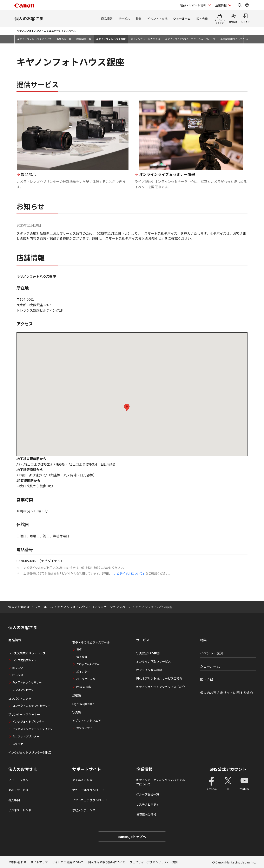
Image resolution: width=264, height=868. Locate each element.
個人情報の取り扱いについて (107, 862)
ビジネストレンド (20, 810)
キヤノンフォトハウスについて (34, 39)
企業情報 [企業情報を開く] (221, 5)
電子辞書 (82, 657)
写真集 (77, 712)
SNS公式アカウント (228, 769)
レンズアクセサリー (24, 690)
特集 (139, 19)
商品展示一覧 (84, 39)
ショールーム (182, 19)
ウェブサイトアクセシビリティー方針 (154, 862)
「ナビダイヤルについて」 (128, 573)
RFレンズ (18, 668)
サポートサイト (87, 769)
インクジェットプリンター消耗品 (30, 752)
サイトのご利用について (68, 862)
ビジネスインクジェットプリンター (34, 729)
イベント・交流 (157, 19)
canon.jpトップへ (132, 836)
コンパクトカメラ (20, 699)
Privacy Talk (84, 686)
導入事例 (14, 800)
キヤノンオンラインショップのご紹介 (161, 687)
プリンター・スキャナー (24, 714)
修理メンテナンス (84, 810)
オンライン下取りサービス (153, 661)
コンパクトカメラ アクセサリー (31, 706)
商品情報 (107, 19)
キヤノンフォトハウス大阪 (145, 39)
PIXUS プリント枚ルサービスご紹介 (159, 678)
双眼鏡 (77, 695)
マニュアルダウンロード (88, 790)
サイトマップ (39, 862)
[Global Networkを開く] (247, 5)
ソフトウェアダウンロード (90, 800)
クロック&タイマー (88, 664)
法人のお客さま (23, 769)
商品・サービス (18, 790)
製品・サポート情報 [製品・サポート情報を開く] (193, 5)
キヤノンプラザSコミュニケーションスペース (190, 39)
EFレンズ (18, 675)
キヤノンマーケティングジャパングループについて (162, 782)
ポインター (83, 672)
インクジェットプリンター (28, 721)
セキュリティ (84, 728)
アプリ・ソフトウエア (87, 721)
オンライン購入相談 (149, 670)
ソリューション (18, 780)
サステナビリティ (148, 804)
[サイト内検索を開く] (240, 5)
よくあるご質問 (82, 780)
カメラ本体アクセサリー (27, 682)
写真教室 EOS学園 (148, 653)
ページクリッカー (87, 679)
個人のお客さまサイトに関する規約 (226, 693)
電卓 (79, 649)
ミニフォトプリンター (26, 736)
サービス (124, 19)
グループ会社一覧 (148, 794)
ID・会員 (202, 19)
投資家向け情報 (146, 814)
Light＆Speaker (83, 704)
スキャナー (19, 744)
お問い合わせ (18, 862)
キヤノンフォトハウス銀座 (111, 39)
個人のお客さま (29, 18)
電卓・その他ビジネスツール (91, 642)
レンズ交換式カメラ (24, 660)
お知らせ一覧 (64, 39)
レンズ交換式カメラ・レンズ (27, 653)
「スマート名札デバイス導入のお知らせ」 (133, 238)
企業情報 (144, 769)
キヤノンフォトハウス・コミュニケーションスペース (46, 31)
